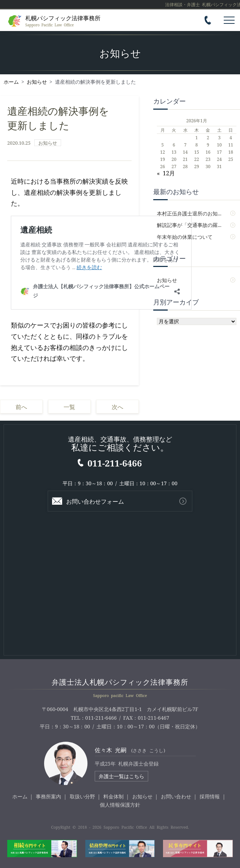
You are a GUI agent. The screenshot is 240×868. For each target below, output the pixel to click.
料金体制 (113, 796)
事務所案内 (48, 796)
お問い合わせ (176, 796)
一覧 (69, 407)
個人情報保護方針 (120, 805)
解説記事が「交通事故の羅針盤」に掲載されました (197, 225)
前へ (21, 407)
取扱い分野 (82, 796)
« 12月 (166, 173)
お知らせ (48, 143)
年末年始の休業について (185, 237)
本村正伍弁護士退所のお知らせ (192, 213)
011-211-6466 (115, 463)
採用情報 (210, 796)
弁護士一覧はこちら (121, 776)
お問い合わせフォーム (95, 501)
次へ (117, 407)
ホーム (20, 796)
